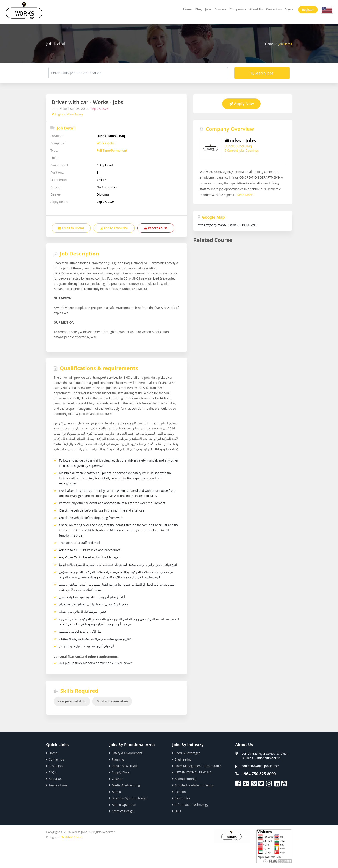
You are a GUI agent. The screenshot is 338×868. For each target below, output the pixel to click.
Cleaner (117, 779)
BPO (178, 811)
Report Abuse (156, 228)
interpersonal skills (72, 701)
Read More (276, 185)
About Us (256, 9)
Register (308, 10)
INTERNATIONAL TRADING (193, 772)
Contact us (274, 9)
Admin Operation (124, 805)
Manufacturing (185, 779)
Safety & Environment (127, 753)
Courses (220, 9)
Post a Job (56, 766)
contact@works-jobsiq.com (261, 766)
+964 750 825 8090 (259, 774)
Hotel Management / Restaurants (198, 766)
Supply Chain (121, 772)
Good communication (112, 701)
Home (187, 9)
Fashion (180, 792)
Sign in (290, 9)
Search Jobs (262, 73)
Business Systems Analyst (130, 798)
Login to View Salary (67, 114)
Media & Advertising (126, 785)
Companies (238, 9)
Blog (198, 9)
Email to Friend (71, 228)
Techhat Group (72, 837)
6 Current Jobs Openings (242, 150)
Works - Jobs (106, 143)
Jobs (208, 9)
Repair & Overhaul (125, 766)
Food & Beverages (188, 753)
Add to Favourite (114, 228)
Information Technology (192, 805)
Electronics (182, 798)
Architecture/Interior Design (194, 785)
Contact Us (56, 759)
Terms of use (58, 785)
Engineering (183, 759)
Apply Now (241, 104)
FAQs (52, 772)
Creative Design (123, 811)
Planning (118, 759)
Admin (117, 792)
